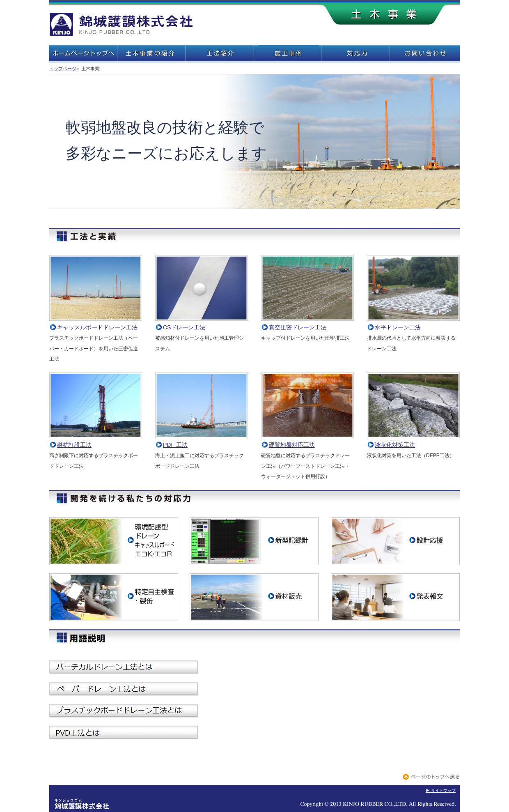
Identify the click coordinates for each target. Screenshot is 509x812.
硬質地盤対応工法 (307, 441)
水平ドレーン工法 (413, 324)
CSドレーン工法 (202, 324)
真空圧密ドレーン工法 (307, 324)
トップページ (63, 69)
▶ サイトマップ (441, 790)
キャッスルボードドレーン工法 (96, 324)
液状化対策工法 (413, 441)
